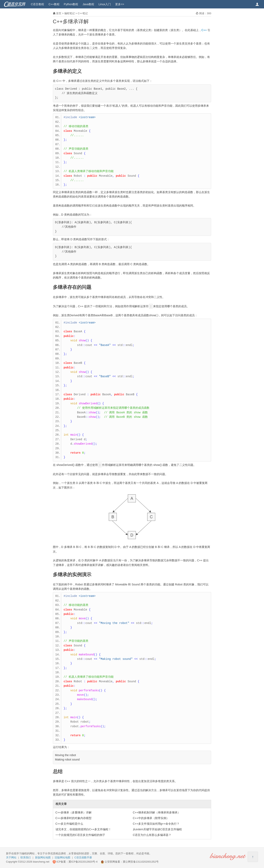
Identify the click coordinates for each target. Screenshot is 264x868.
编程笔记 (70, 13)
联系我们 (26, 857)
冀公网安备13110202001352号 (141, 862)
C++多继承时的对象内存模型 (74, 818)
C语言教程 (37, 4)
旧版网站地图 (62, 857)
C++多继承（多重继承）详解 (74, 812)
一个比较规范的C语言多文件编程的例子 (80, 835)
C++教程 (54, 4)
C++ (204, 30)
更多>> (120, 4)
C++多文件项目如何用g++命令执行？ (156, 824)
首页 (59, 13)
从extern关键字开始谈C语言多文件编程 (157, 829)
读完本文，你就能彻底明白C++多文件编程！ (83, 829)
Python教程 (71, 4)
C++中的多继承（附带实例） (151, 818)
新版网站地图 (43, 857)
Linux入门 (105, 4)
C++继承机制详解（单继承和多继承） (156, 812)
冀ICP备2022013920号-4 (83, 862)
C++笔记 (83, 13)
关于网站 (11, 857)
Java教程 (88, 4)
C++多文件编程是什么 (69, 824)
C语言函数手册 (83, 857)
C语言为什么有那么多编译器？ (152, 835)
